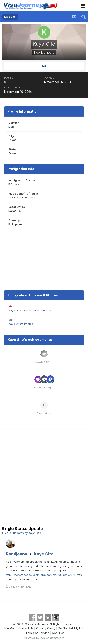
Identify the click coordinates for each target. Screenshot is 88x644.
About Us (58, 633)
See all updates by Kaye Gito (21, 533)
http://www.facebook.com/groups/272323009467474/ (41, 575)
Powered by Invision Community (44, 638)
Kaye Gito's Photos (21, 324)
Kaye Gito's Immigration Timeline (30, 310)
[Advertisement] (44, 478)
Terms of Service (37, 633)
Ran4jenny (17, 554)
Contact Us (26, 628)
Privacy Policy (46, 628)
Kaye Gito (44, 554)
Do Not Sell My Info (71, 628)
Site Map (10, 628)
